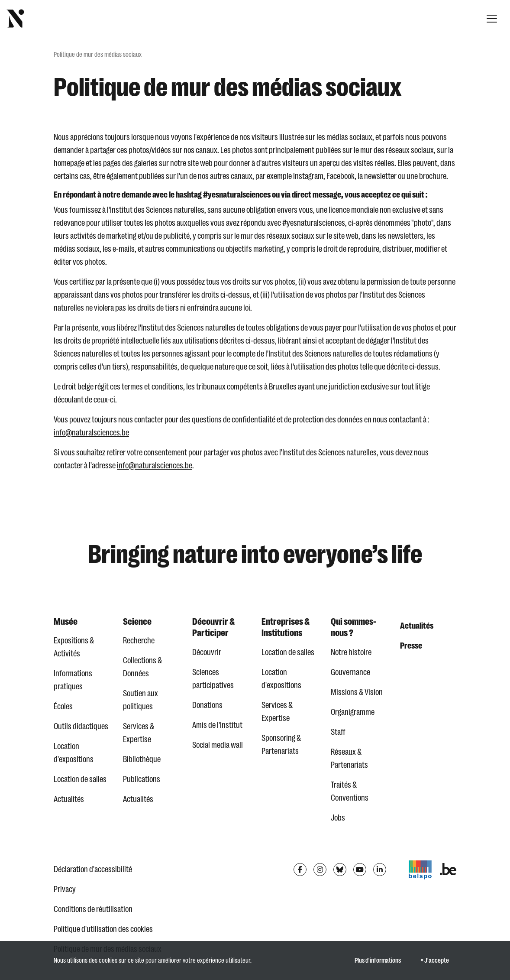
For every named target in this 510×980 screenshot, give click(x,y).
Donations (207, 705)
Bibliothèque (142, 759)
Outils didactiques (81, 726)
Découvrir (207, 652)
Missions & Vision (357, 692)
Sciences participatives (213, 679)
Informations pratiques (73, 680)
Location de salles (80, 779)
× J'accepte (435, 961)
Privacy (65, 889)
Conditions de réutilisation (93, 909)
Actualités (69, 799)
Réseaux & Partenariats (349, 758)
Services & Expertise (139, 733)
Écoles (63, 706)
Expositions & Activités (74, 647)
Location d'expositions (74, 753)
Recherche (139, 641)
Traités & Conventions (350, 791)
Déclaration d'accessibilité (93, 869)
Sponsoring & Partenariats (281, 745)
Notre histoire (351, 652)
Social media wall (218, 745)
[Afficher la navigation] (492, 19)
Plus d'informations (378, 961)
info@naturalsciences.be (91, 433)
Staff (338, 732)
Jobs (338, 818)
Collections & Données (142, 667)
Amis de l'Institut (217, 725)
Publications (142, 779)
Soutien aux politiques (140, 700)
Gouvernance (350, 672)
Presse (411, 646)
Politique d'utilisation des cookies (103, 929)
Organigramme (353, 712)
